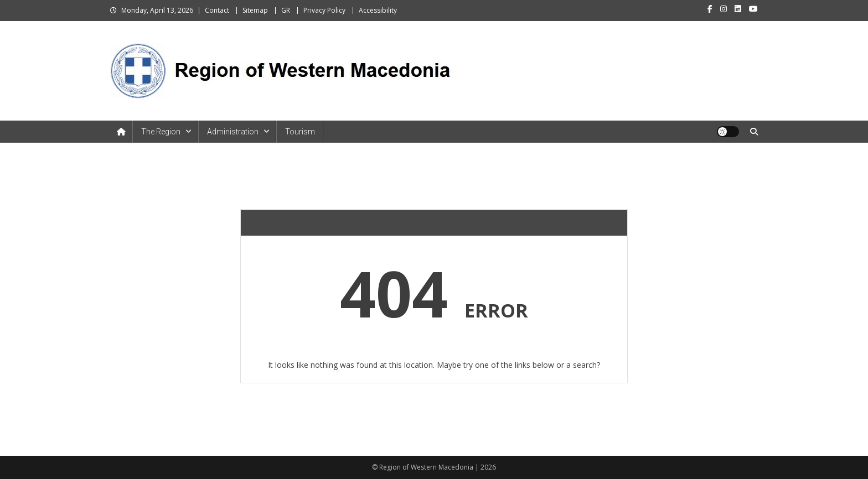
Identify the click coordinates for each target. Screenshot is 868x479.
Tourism (300, 132)
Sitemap (255, 10)
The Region (161, 132)
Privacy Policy (324, 10)
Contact (217, 10)
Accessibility (378, 10)
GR (286, 10)
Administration (233, 132)
